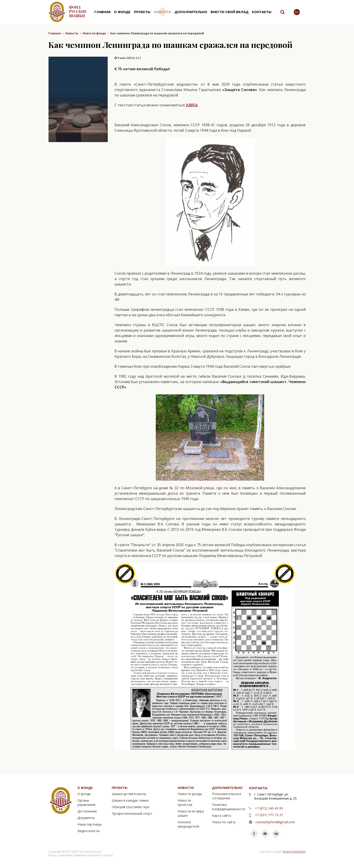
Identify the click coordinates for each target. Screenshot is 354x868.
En (297, 12)
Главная (102, 12)
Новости (162, 12)
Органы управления (86, 802)
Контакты (262, 12)
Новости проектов (185, 802)
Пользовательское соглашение (227, 796)
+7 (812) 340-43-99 (269, 808)
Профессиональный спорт (132, 813)
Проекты (142, 12)
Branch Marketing (295, 852)
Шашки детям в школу (129, 794)
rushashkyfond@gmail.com (275, 822)
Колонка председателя (188, 824)
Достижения (87, 811)
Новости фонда (94, 33)
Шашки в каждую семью (130, 800)
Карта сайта (221, 815)
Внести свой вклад (230, 12)
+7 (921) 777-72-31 (269, 815)
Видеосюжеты (88, 831)
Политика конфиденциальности (229, 807)
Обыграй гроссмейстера (130, 807)
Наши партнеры (90, 824)
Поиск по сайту (224, 822)
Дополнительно (191, 12)
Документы (86, 818)
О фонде (122, 12)
